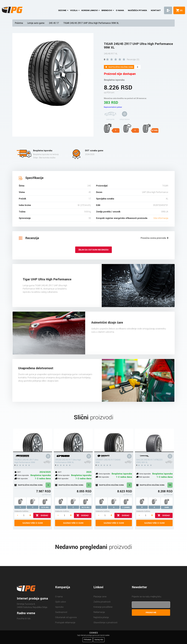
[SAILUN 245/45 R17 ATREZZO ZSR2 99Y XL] (154, 440)
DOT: (19, 472)
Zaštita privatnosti (102, 602)
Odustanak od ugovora (66, 617)
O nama (120, 10)
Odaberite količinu (21, 511)
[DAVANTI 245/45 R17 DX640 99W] (114, 440)
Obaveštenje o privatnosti (105, 623)
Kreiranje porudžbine (103, 607)
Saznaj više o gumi (33, 523)
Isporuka (59, 607)
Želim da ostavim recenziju (94, 250)
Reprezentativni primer (113, 107)
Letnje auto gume (36, 23)
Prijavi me (151, 612)
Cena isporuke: (23, 475)
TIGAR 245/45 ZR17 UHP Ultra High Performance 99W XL (91, 23)
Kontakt (156, 10)
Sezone (62, 10)
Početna (19, 23)
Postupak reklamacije (65, 623)
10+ (170, 485)
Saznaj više (99, 640)
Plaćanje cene (100, 597)
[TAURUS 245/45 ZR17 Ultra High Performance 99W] (33, 440)
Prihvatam (88, 640)
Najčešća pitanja (137, 10)
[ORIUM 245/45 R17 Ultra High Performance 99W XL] (73, 440)
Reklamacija (99, 612)
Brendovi (107, 10)
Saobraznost (61, 612)
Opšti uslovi (61, 602)
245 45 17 (54, 23)
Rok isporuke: (23, 479)
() (181, 10)
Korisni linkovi (90, 10)
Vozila (74, 10)
